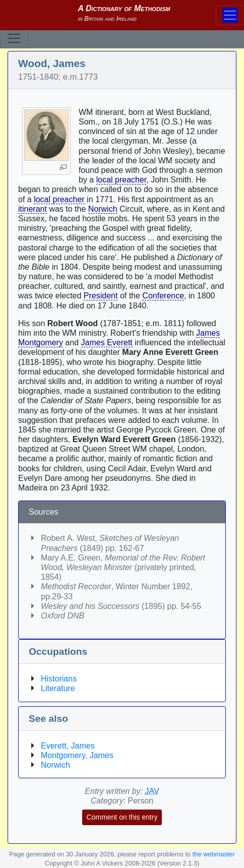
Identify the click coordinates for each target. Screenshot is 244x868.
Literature (58, 688)
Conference (163, 296)
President (101, 296)
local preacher (121, 180)
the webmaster (214, 854)
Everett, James (68, 746)
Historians (59, 679)
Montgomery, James (77, 755)
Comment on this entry (122, 817)
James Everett (107, 343)
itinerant (33, 209)
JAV (152, 791)
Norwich (103, 209)
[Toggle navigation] (14, 38)
